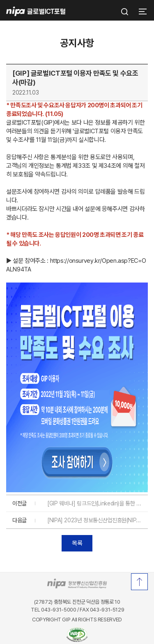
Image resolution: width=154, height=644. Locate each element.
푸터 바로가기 (77, 0)
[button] (142, 12)
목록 (77, 543)
